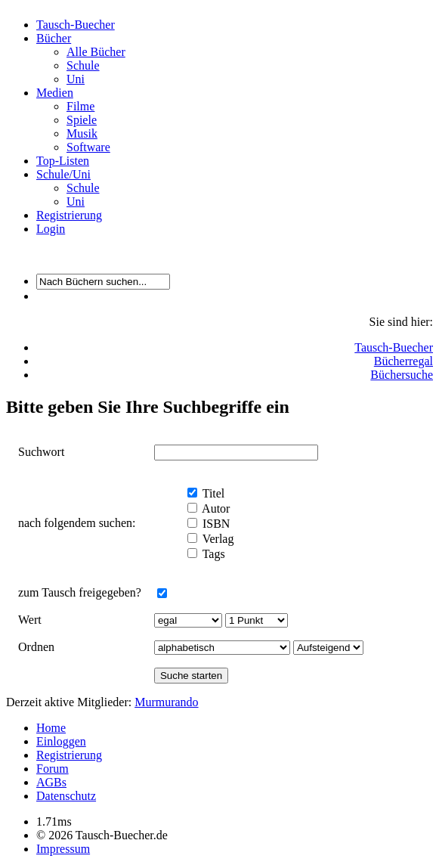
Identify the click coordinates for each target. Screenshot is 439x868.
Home (51, 728)
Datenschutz (66, 796)
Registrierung (69, 215)
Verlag (216, 539)
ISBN (215, 524)
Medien (55, 93)
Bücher (54, 38)
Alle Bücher (96, 52)
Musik (82, 133)
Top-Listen (63, 161)
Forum (53, 769)
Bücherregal (403, 361)
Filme (80, 106)
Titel (212, 493)
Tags (212, 554)
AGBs (51, 782)
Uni (76, 79)
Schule (83, 65)
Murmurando (166, 702)
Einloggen (61, 741)
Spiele (82, 120)
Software (88, 147)
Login (51, 229)
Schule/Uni (63, 174)
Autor (215, 508)
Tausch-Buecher (76, 25)
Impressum (63, 849)
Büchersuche (402, 375)
